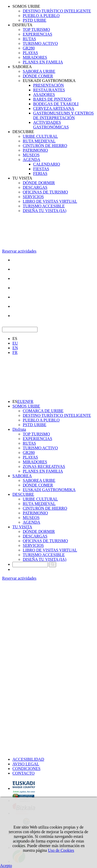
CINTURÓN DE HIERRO (45, 146)
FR (15, 352)
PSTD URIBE (35, 20)
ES (15, 339)
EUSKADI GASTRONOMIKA (49, 81)
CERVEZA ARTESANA (54, 108)
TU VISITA (22, 178)
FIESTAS (41, 169)
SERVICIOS (33, 197)
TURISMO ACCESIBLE (44, 206)
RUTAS (29, 39)
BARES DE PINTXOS (52, 99)
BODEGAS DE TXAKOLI (56, 104)
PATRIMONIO (35, 150)
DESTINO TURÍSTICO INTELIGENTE (57, 11)
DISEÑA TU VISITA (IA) (44, 211)
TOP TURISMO (36, 30)
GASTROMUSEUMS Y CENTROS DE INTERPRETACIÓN (63, 115)
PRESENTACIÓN (48, 85)
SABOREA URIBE (39, 71)
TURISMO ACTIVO (40, 43)
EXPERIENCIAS (38, 34)
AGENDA (32, 160)
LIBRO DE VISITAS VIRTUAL (50, 201)
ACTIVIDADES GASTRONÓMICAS (51, 125)
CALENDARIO (47, 164)
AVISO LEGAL (26, 764)
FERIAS (40, 173)
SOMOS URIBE (26, 6)
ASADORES (44, 95)
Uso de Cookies (61, 850)
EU (15, 343)
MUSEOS (31, 155)
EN (15, 348)
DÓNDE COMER (38, 76)
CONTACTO (24, 773)
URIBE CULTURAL (40, 136)
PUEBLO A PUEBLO (41, 16)
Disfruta (19, 429)
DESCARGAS (35, 187)
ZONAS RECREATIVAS (44, 467)
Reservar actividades (19, 251)
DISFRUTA (22, 25)
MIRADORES (35, 57)
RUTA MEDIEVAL (39, 141)
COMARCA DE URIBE (43, 411)
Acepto (6, 866)
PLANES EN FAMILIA (43, 62)
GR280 (29, 48)
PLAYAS (30, 53)
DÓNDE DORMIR (39, 183)
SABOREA (22, 67)
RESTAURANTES (49, 90)
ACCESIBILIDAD (28, 759)
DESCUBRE (23, 132)
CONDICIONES (26, 769)
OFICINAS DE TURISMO (45, 192)
